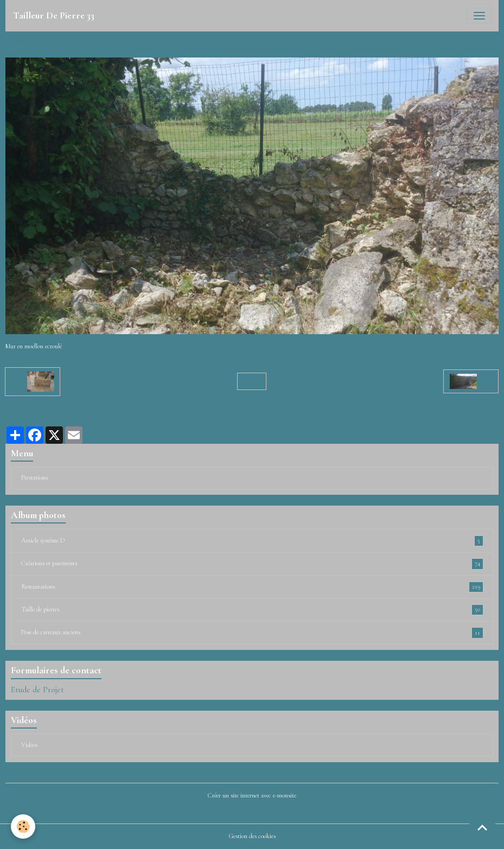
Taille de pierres (252, 610)
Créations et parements (252, 564)
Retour (252, 381)
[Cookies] (23, 826)
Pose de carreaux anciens (252, 633)
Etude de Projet (37, 690)
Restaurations (252, 587)
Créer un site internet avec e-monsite (252, 796)
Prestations (34, 478)
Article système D (252, 541)
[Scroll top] (482, 827)
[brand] (54, 16)
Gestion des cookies (252, 836)
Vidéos (29, 745)
